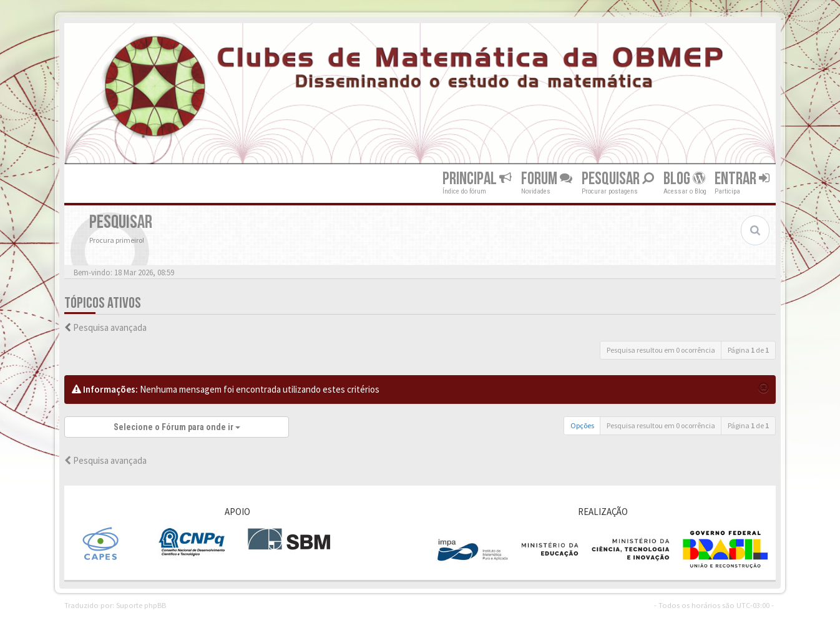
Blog (684, 179)
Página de (748, 350)
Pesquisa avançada (110, 327)
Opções (582, 425)
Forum (547, 179)
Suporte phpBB (141, 605)
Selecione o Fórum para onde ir (177, 427)
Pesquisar (618, 179)
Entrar (742, 179)
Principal (477, 179)
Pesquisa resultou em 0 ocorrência (661, 350)
